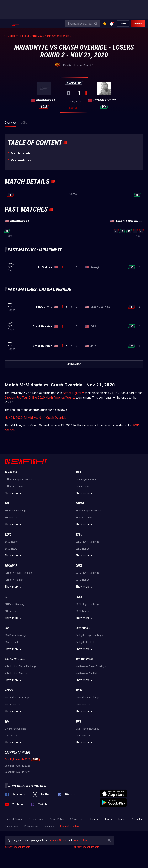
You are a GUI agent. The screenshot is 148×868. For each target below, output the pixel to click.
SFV (7, 721)
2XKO (8, 535)
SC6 (7, 628)
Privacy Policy (36, 819)
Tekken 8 (11, 472)
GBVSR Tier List (84, 518)
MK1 (78, 472)
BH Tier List (11, 611)
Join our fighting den (27, 786)
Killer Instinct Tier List (16, 673)
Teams (122, 819)
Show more (14, 493)
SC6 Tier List (11, 642)
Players (108, 819)
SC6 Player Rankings (16, 635)
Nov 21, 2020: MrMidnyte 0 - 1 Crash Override (35, 418)
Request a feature (70, 826)
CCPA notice (77, 819)
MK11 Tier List (83, 736)
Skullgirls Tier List (85, 642)
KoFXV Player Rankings (17, 698)
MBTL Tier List (83, 705)
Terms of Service (14, 819)
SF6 (7, 503)
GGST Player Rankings (87, 604)
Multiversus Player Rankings (91, 666)
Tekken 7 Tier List (14, 580)
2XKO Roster (11, 542)
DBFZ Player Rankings (87, 573)
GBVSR (80, 503)
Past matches (21, 160)
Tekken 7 (11, 566)
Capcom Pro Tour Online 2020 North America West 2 (40, 398)
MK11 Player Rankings (87, 729)
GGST (79, 597)
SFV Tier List (11, 736)
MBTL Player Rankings (87, 698)
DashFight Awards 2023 (17, 766)
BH (6, 597)
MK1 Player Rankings (87, 480)
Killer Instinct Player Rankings (20, 666)
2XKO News (11, 549)
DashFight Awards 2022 (17, 772)
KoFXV (9, 690)
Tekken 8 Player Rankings (18, 480)
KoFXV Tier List (13, 705)
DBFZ (79, 566)
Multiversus (84, 659)
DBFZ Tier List (83, 580)
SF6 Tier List (11, 518)
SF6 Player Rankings (15, 511)
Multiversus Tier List (86, 673)
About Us (49, 826)
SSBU (79, 535)
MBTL (79, 690)
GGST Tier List (83, 611)
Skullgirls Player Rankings (89, 635)
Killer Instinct (15, 659)
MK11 (79, 721)
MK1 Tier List (82, 487)
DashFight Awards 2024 (17, 759)
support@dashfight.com (17, 847)
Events (94, 819)
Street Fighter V (73, 393)
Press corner (31, 826)
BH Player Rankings (15, 604)
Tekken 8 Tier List (14, 487)
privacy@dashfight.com (87, 847)
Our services (11, 826)
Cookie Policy (57, 819)
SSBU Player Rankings (87, 542)
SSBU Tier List (83, 549)
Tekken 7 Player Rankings (18, 573)
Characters (137, 819)
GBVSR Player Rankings (88, 511)
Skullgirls (83, 628)
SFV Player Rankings (16, 729)
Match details (21, 153)
